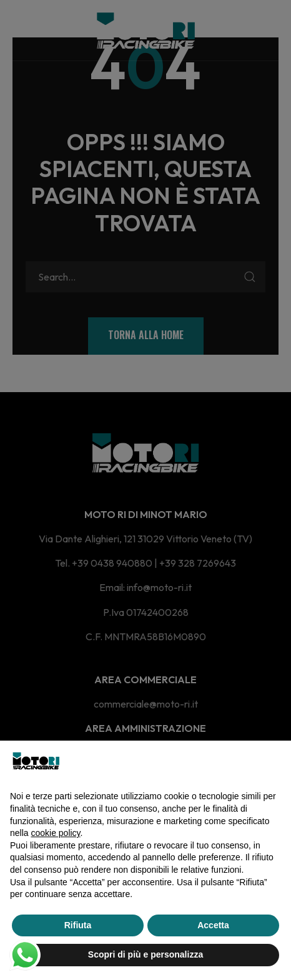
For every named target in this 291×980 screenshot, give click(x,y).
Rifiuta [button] (78, 925)
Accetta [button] (213, 925)
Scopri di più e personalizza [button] (145, 954)
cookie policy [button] (55, 833)
